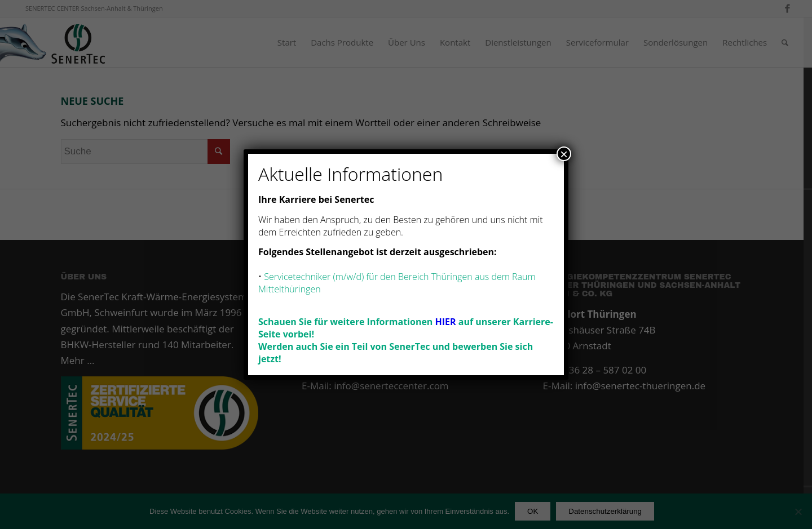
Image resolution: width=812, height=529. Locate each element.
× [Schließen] (564, 154)
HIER (446, 322)
